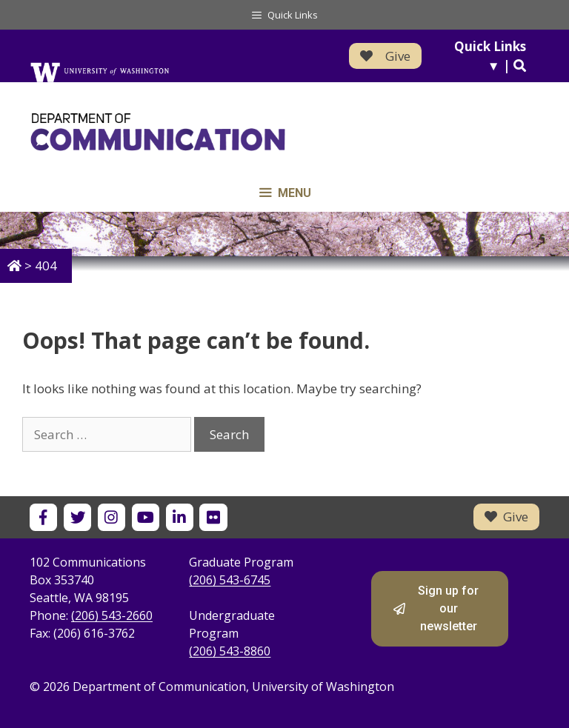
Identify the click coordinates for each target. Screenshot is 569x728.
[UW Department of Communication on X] (77, 517)
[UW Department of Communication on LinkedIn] (180, 517)
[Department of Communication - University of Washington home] (209, 132)
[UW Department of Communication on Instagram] (112, 517)
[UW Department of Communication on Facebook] (43, 517)
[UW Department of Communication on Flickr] (213, 517)
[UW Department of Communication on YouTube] (146, 517)
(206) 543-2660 (112, 615)
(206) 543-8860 (230, 651)
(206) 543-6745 (230, 580)
